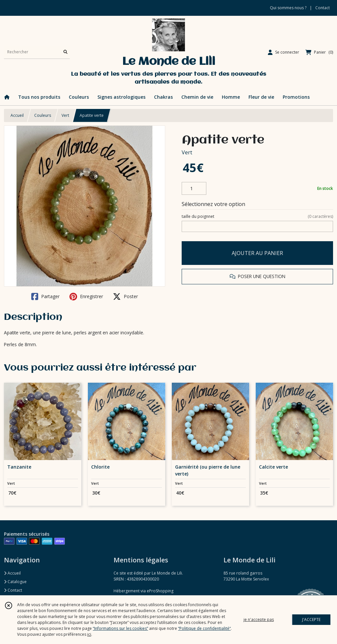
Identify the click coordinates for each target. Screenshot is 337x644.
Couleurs (43, 115)
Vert (65, 115)
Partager (45, 296)
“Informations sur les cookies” (120, 628)
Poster (125, 296)
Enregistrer (86, 296)
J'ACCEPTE (311, 619)
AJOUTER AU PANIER (257, 253)
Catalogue (15, 582)
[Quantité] (194, 189)
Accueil (17, 115)
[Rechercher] (65, 52)
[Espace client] (284, 52)
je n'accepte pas (259, 619)
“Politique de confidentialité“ (204, 628)
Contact (323, 8)
